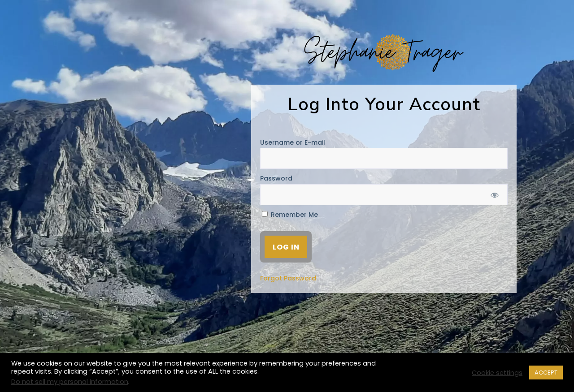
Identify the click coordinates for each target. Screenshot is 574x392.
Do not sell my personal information (70, 382)
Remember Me (290, 215)
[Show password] (495, 195)
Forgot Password (288, 278)
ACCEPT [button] (546, 373)
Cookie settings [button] (497, 373)
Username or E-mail (293, 142)
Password (276, 178)
